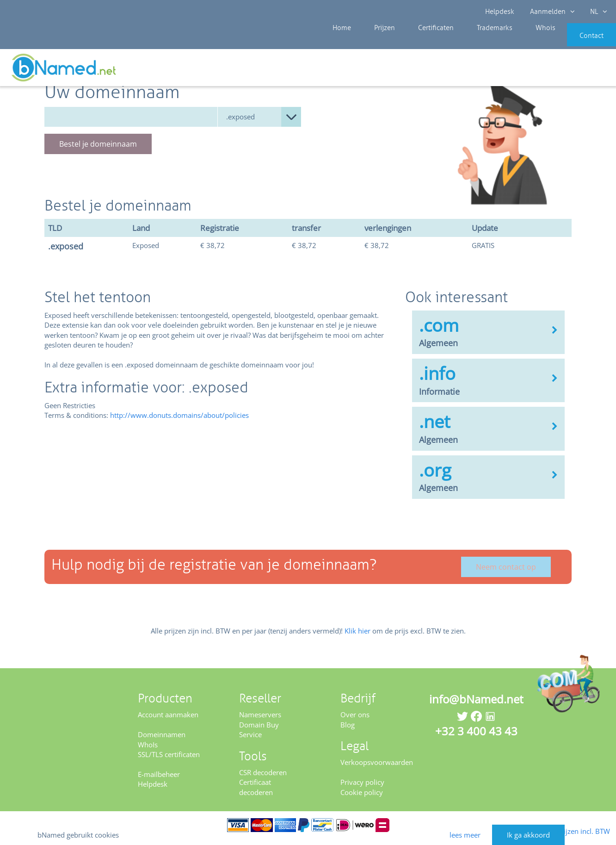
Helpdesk (500, 12)
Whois (514, 42)
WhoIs (148, 751)
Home (339, 42)
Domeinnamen (162, 740)
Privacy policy (362, 788)
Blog (348, 731)
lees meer (461, 825)
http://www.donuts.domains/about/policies (179, 422)
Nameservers (260, 721)
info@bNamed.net (476, 705)
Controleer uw (582, 70)
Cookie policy (362, 798)
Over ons (355, 721)
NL (596, 12)
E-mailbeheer (159, 780)
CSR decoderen (263, 778)
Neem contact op (506, 573)
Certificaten (419, 42)
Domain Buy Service (259, 736)
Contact (578, 42)
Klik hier (357, 637)
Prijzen (375, 42)
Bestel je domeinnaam (98, 150)
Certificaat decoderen (256, 793)
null (259, 123)
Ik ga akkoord (535, 826)
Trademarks (470, 42)
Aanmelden (551, 12)
